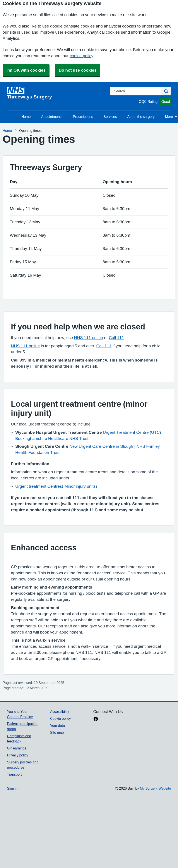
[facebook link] (96, 719)
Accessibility (60, 711)
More (172, 117)
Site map (57, 732)
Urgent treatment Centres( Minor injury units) (56, 486)
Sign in (12, 788)
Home (26, 117)
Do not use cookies (78, 70)
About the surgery (141, 117)
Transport (14, 774)
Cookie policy (61, 718)
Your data (57, 725)
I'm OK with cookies (26, 70)
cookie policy (81, 56)
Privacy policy (18, 755)
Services (110, 117)
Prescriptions (83, 117)
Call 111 (116, 338)
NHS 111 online (89, 338)
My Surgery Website (155, 788)
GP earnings (17, 748)
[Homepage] (56, 93)
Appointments (52, 117)
